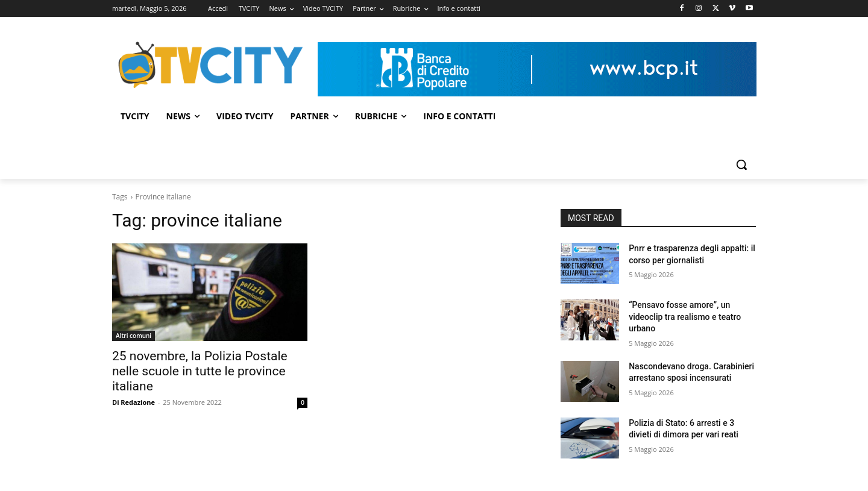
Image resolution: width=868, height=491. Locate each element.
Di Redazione (134, 402)
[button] (741, 164)
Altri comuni (134, 336)
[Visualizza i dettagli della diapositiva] (537, 69)
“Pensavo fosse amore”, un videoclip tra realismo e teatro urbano (685, 317)
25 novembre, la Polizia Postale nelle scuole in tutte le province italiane (200, 371)
